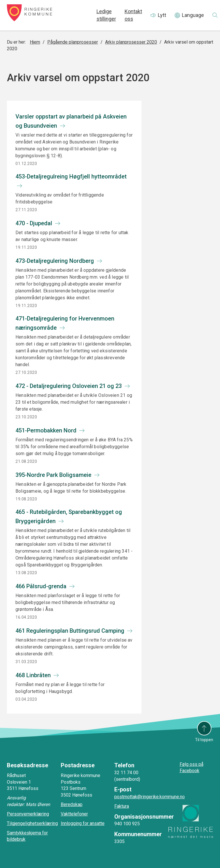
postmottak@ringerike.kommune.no (150, 797)
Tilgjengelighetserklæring (32, 823)
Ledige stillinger (106, 15)
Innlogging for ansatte (83, 823)
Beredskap (72, 804)
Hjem (35, 42)
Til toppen (204, 740)
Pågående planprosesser (73, 42)
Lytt (162, 15)
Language (193, 15)
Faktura (122, 806)
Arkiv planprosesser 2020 (131, 42)
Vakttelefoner (74, 814)
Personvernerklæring (28, 814)
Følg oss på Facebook (191, 767)
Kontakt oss (133, 15)
